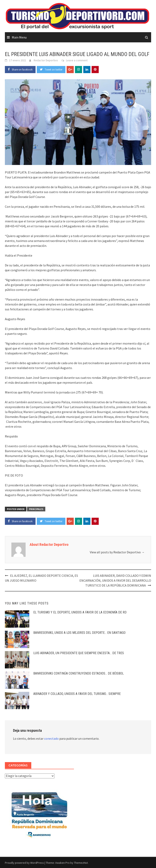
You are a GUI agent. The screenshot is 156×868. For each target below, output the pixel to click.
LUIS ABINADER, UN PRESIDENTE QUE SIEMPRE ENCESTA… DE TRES (79, 653)
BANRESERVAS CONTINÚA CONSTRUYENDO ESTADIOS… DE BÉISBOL (79, 673)
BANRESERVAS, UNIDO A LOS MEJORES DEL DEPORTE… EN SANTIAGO (79, 633)
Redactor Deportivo (46, 60)
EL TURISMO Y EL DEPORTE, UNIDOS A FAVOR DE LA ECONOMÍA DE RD (80, 612)
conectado (51, 738)
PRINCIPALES (36, 509)
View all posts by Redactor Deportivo (117, 552)
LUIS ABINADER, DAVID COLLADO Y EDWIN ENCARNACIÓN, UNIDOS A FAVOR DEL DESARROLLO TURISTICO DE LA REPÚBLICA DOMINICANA (115, 580)
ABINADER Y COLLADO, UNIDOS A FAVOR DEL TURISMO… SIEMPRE (77, 694)
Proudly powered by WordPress (24, 863)
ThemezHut (81, 863)
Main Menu (19, 37)
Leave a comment (77, 60)
